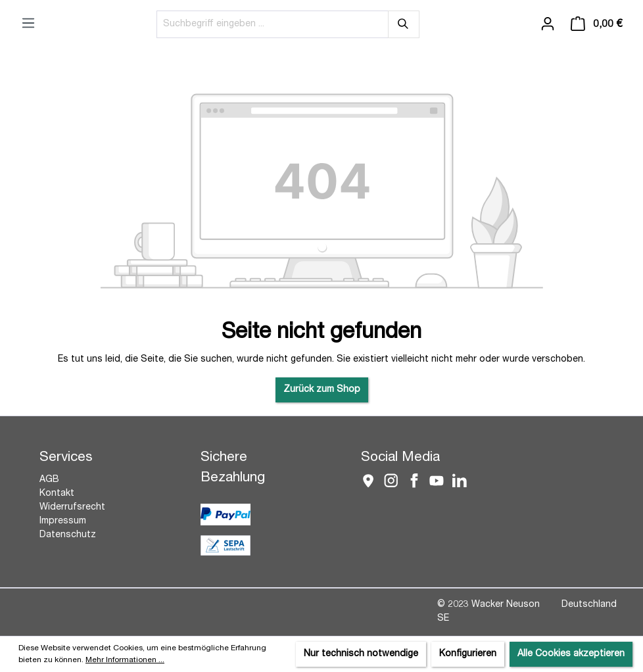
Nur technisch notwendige (361, 654)
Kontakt (57, 494)
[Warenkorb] (596, 24)
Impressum (63, 521)
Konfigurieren (468, 654)
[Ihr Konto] (548, 24)
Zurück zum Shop (322, 390)
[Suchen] (404, 24)
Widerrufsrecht (72, 508)
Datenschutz (68, 535)
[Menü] (28, 24)
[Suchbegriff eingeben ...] (273, 24)
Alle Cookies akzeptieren (571, 654)
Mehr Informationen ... (125, 660)
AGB (49, 480)
